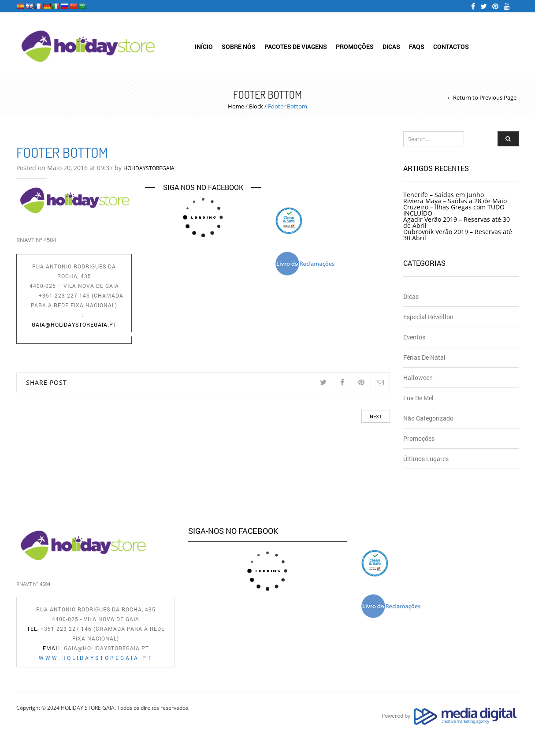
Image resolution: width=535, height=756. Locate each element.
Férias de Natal (424, 357)
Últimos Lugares (426, 459)
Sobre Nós (239, 47)
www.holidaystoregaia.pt (78, 334)
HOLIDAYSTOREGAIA (149, 168)
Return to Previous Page (485, 98)
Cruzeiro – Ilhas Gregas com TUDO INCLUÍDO (454, 210)
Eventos (414, 337)
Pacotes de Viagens (296, 47)
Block (256, 106)
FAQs (417, 47)
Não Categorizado (428, 418)
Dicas (391, 47)
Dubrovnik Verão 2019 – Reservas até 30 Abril (458, 235)
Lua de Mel (418, 398)
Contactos (451, 47)
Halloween (418, 378)
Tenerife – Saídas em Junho (444, 195)
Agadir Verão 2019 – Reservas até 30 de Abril (457, 222)
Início (204, 47)
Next (376, 416)
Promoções (355, 47)
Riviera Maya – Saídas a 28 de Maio (455, 201)
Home (236, 106)
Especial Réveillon (428, 317)
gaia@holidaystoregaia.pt (74, 324)
